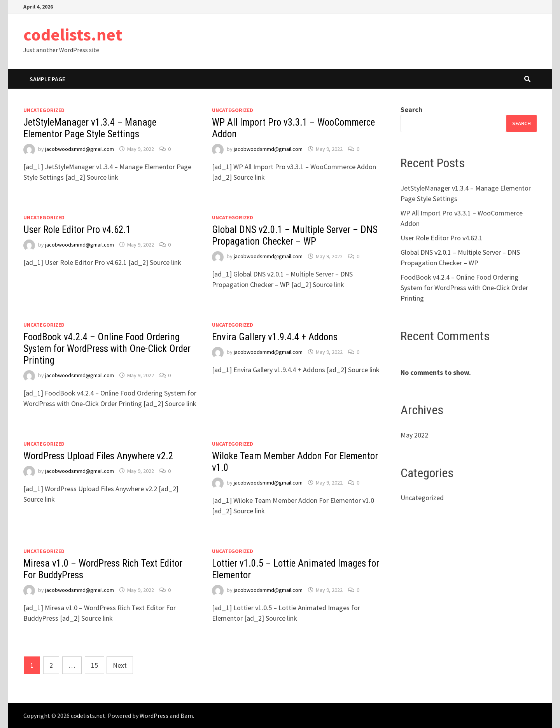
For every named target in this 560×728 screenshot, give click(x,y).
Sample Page (47, 79)
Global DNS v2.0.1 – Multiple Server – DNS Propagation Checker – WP (295, 235)
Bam (187, 716)
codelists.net (73, 34)
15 (94, 665)
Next (120, 665)
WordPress (154, 716)
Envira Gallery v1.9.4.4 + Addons (275, 337)
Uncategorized (44, 110)
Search (411, 109)
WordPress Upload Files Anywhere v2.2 (98, 456)
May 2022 (414, 435)
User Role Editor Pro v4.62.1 (77, 230)
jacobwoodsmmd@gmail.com (80, 149)
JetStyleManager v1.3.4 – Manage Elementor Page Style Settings (90, 128)
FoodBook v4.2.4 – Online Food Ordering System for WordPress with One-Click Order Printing (107, 349)
